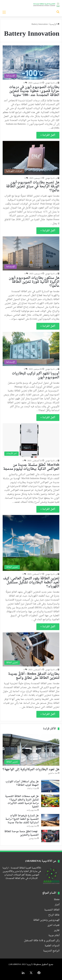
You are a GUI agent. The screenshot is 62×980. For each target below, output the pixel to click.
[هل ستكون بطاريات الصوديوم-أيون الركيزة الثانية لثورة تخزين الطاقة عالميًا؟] (31, 253)
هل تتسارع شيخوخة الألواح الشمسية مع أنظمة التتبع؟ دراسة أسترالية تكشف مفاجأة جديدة (22, 819)
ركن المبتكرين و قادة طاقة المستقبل (42, 941)
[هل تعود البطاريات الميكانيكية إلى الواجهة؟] (31, 750)
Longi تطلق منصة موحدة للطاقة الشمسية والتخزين (21, 833)
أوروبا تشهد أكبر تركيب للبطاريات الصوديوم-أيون (36, 376)
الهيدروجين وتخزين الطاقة (46, 920)
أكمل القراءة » (48, 135)
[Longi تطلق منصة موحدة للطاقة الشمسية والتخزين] (50, 836)
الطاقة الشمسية (52, 910)
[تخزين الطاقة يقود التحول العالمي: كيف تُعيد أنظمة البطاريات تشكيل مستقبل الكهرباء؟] (31, 543)
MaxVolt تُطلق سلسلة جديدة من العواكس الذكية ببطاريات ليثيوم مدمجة (31, 467)
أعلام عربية (54, 936)
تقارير (57, 930)
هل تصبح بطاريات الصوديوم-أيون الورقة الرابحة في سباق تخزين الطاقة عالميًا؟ (33, 187)
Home (57, 900)
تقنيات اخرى (53, 925)
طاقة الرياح (54, 915)
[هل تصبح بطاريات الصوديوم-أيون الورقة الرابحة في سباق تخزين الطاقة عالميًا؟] (31, 158)
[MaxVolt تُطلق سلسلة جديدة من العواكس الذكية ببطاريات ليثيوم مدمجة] (31, 440)
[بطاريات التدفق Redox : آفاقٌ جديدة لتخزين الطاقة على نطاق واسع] (31, 649)
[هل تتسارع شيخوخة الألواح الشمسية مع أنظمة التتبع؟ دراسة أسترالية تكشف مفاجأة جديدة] (50, 820)
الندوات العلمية (52, 946)
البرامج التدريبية (51, 951)
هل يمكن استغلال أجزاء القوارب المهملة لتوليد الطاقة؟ (22, 783)
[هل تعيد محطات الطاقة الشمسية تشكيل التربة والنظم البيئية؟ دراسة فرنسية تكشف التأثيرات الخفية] (50, 801)
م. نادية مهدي (51, 83)
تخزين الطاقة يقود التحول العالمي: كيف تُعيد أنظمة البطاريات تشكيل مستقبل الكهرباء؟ (31, 583)
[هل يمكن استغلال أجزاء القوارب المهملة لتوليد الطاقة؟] (50, 786)
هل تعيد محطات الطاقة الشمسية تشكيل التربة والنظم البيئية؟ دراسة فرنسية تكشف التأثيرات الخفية (22, 802)
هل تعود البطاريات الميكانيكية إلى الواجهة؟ (31, 769)
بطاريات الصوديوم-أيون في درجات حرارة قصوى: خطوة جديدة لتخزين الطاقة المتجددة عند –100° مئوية (34, 91)
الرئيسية (54, 24)
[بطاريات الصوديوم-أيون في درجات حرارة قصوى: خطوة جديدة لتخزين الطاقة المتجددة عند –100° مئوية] (31, 62)
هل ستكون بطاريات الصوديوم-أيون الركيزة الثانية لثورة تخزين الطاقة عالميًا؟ (34, 282)
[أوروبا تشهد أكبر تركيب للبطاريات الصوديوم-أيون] (31, 349)
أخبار (57, 905)
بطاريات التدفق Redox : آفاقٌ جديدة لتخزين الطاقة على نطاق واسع (34, 676)
